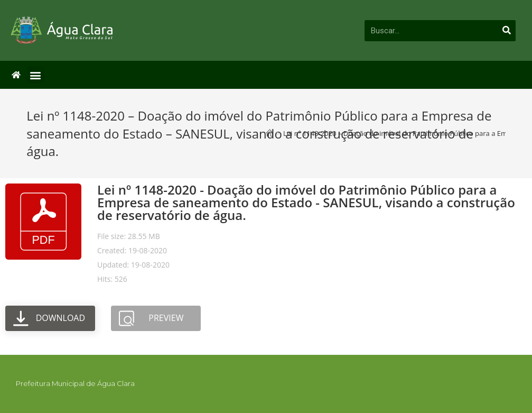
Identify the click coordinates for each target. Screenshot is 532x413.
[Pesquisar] (507, 31)
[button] (36, 75)
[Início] (270, 133)
